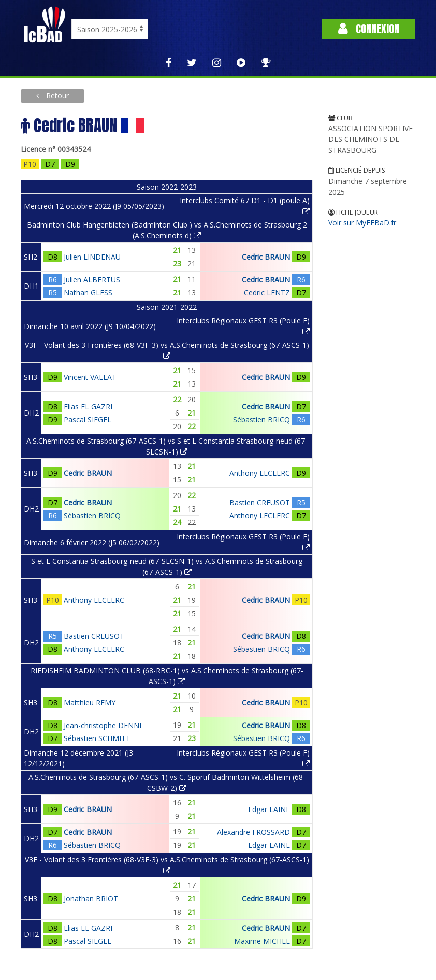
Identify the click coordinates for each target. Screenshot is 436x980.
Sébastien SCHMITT (97, 738)
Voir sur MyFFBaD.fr (362, 223)
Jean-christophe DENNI (103, 725)
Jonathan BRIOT (91, 898)
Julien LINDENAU (92, 257)
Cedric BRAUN (266, 257)
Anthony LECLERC (260, 473)
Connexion (369, 29)
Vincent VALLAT (90, 377)
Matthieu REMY (90, 702)
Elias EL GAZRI (88, 407)
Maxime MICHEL (262, 941)
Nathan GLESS (88, 293)
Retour (56, 96)
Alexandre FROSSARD (253, 832)
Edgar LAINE (269, 809)
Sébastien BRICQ (261, 420)
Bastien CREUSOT (260, 502)
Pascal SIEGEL (88, 420)
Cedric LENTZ (267, 293)
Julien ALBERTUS (92, 280)
